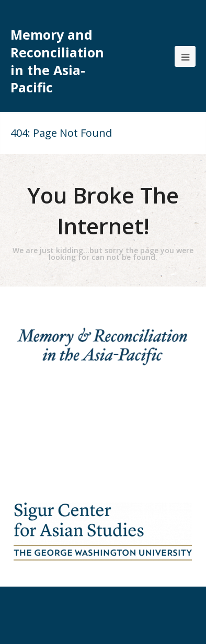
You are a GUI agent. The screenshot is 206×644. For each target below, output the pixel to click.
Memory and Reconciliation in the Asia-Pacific (57, 61)
